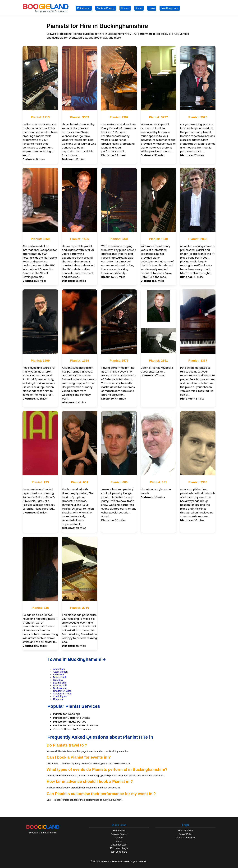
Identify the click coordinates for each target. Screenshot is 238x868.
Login (152, 8)
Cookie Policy (185, 834)
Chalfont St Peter (62, 694)
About (139, 8)
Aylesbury (58, 674)
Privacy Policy (186, 831)
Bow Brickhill (60, 685)
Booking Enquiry (106, 8)
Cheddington (60, 696)
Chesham (58, 699)
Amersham (59, 669)
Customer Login (119, 845)
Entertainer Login (119, 848)
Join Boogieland (170, 8)
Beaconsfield (60, 677)
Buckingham (60, 688)
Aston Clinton (60, 672)
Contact (125, 8)
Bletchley (58, 680)
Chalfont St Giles (62, 691)
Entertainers (84, 8)
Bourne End (59, 683)
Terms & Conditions (185, 838)
